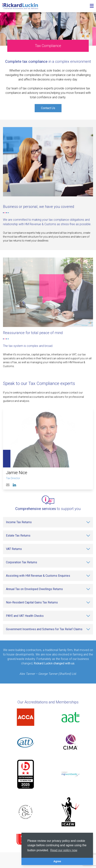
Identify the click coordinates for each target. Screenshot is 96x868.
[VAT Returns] (48, 549)
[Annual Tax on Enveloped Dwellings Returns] (48, 589)
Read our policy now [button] (64, 850)
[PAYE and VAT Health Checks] (48, 616)
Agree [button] (57, 861)
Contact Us (48, 108)
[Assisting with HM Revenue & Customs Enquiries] (48, 576)
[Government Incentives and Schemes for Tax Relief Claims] (48, 629)
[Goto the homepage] (20, 6)
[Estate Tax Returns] (48, 536)
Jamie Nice (17, 473)
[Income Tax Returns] (48, 522)
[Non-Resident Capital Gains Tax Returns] (48, 603)
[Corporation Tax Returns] (48, 562)
